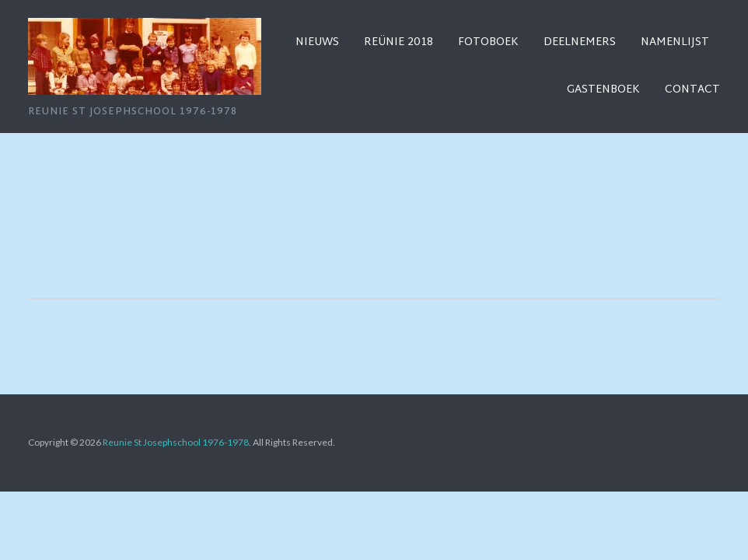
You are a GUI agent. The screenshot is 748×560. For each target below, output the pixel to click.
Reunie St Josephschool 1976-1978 (176, 442)
